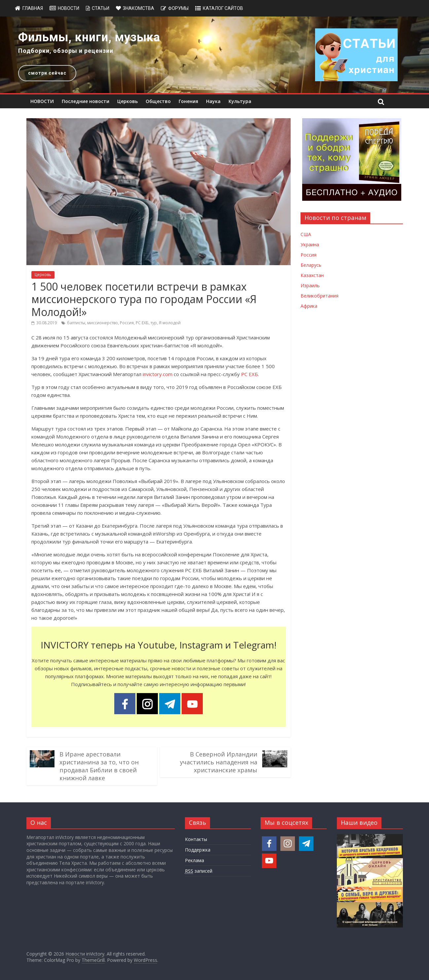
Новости (69, 8)
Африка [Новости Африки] (309, 306)
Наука (213, 101)
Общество (158, 101)
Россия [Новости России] (308, 255)
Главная (33, 8)
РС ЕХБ (142, 323)
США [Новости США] (306, 234)
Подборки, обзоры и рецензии (66, 51)
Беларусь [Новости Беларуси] (311, 265)
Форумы (178, 8)
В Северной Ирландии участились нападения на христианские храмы (219, 762)
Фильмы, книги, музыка (89, 37)
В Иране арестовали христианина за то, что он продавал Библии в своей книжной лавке (99, 766)
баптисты (76, 323)
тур (154, 323)
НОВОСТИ (42, 101)
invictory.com (158, 374)
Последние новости (86, 101)
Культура (240, 101)
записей (199, 871)
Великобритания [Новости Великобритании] (320, 296)
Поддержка (198, 850)
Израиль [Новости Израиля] (310, 285)
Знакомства (139, 8)
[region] (214, 55)
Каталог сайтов (223, 8)
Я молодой (170, 323)
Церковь (127, 101)
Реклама (195, 860)
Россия (127, 323)
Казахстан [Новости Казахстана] (312, 275)
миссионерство (103, 323)
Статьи (101, 8)
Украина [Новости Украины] (310, 245)
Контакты (196, 839)
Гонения (188, 101)
